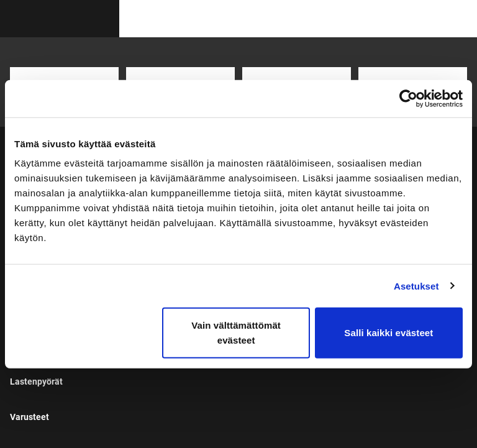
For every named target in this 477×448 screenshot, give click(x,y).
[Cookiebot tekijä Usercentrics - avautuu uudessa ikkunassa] (408, 98)
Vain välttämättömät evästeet (236, 333)
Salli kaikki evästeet (388, 333)
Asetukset (416, 286)
